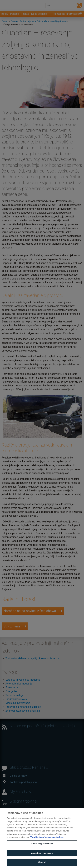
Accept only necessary (42, 860)
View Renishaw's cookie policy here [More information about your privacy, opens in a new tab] (47, 844)
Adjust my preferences (42, 850)
